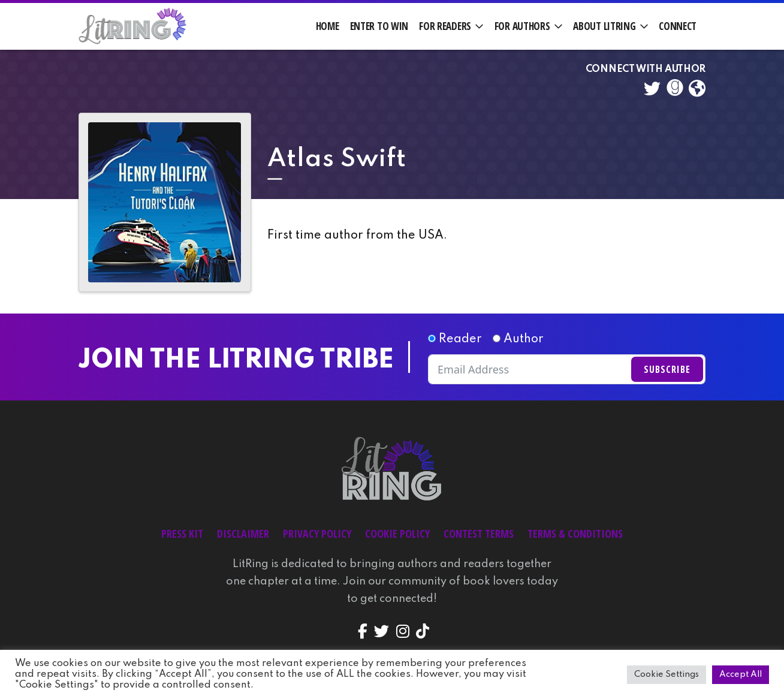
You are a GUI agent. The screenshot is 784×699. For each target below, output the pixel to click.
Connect (678, 26)
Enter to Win (379, 26)
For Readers (445, 26)
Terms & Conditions (575, 534)
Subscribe (667, 369)
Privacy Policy (317, 534)
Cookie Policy (397, 534)
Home (328, 26)
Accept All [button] (741, 674)
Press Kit (182, 534)
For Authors (522, 26)
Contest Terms (479, 534)
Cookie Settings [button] (667, 674)
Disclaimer (243, 534)
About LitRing (604, 26)
